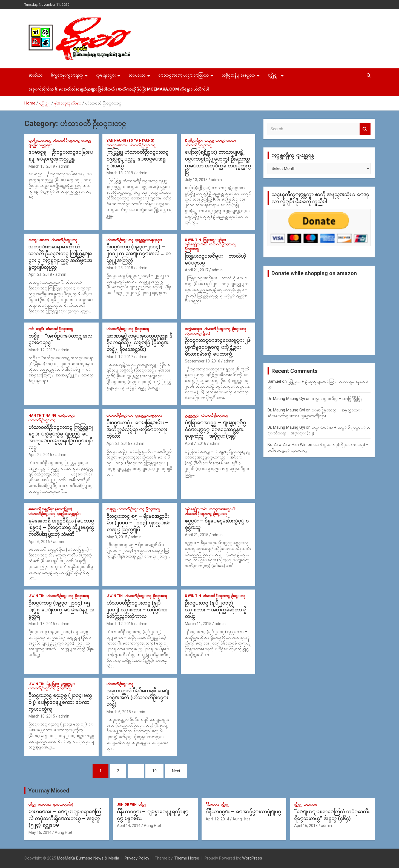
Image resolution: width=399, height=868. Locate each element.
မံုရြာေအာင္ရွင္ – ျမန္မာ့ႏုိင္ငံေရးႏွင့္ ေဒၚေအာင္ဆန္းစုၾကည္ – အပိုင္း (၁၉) (215, 429)
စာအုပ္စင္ (209, 141)
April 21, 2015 (197, 535)
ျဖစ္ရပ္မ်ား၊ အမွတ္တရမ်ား (40, 145)
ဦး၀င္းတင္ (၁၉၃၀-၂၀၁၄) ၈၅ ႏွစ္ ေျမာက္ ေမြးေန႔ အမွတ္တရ (61, 609)
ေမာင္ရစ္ (86, 141)
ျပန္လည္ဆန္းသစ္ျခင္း (149, 240)
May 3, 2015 (117, 537)
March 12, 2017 (42, 350)
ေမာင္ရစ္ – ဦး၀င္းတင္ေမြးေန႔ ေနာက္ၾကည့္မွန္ (61, 155)
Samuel (274, 381)
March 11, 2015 (198, 624)
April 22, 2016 (40, 455)
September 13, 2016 (203, 361)
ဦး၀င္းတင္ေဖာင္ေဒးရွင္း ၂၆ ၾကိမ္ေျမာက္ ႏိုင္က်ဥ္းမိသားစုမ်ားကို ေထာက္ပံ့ (218, 347)
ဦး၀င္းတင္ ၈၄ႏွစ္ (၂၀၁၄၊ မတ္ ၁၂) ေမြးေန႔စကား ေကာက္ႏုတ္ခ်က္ (60, 702)
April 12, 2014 (217, 819)
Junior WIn (127, 805)
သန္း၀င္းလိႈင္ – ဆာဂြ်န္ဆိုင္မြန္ (337, 399)
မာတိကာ (35, 75)
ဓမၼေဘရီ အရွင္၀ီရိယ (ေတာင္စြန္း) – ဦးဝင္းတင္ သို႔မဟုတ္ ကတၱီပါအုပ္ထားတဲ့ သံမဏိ (61, 527)
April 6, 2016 (39, 542)
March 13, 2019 (42, 166)
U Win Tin (193, 240)
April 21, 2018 (40, 274)
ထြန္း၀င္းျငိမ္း (214, 240)
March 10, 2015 (42, 716)
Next (176, 771)
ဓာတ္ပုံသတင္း (193, 329)
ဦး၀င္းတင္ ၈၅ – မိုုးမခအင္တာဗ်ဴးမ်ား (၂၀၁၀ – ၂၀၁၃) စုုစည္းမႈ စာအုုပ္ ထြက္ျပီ (138, 523)
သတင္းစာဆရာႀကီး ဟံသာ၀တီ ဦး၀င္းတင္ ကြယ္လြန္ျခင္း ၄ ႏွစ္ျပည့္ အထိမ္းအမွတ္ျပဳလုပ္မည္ (60, 257)
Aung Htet (64, 832)
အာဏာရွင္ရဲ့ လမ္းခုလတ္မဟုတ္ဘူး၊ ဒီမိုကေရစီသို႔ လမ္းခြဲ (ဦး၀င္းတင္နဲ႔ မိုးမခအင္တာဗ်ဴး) (139, 342)
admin (64, 166)
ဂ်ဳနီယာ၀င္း (212, 805)
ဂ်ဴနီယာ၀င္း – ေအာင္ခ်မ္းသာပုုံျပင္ (243, 812)
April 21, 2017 (197, 270)
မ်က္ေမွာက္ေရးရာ (67, 75)
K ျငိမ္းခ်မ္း (194, 141)
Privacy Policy (137, 858)
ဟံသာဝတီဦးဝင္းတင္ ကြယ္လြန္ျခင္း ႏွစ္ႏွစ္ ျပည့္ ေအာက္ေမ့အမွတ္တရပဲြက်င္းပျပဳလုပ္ (61, 437)
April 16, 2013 (306, 826)
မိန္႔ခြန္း (53, 684)
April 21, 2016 (118, 443)
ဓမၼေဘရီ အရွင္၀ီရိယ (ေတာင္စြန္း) (50, 509)
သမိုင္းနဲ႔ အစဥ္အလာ (238, 75)
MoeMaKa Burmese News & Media (88, 858)
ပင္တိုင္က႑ (273, 75)
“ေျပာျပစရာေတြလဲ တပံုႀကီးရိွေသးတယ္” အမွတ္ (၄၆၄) (332, 815)
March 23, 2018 (120, 268)
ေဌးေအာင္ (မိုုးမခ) (197, 333)
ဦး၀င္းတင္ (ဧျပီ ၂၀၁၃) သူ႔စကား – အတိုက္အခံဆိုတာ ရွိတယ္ (216, 609)
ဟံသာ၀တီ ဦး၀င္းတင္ (66, 141)
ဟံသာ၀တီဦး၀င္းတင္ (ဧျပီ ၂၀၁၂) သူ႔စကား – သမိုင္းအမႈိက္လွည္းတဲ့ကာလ (137, 609)
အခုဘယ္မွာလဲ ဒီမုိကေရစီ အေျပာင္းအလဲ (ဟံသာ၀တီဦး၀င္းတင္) (138, 697)
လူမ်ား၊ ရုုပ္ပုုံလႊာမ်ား (196, 244)
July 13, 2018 (196, 180)
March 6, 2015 (119, 712)
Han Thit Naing (42, 416)
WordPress (252, 858)
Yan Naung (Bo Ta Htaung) (130, 141)
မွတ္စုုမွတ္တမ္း (192, 416)
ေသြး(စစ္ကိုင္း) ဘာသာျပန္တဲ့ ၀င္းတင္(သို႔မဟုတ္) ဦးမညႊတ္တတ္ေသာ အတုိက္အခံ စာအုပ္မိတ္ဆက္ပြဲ (218, 162)
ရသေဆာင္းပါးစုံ (63, 805)
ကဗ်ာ (31, 329)
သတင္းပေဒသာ (117, 145)
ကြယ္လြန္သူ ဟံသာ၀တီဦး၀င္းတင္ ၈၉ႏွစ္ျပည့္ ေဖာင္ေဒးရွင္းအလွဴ (137, 159)
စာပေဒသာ (137, 75)
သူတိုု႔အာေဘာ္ (40, 141)
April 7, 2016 (196, 443)
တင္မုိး (40, 329)
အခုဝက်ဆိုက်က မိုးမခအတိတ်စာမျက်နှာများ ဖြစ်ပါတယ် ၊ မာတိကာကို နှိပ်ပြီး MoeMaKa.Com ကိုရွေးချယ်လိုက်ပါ (119, 89)
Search (365, 129)
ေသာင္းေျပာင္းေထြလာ (183, 75)
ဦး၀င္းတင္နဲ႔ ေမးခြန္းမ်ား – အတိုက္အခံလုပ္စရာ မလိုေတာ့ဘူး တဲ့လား (137, 429)
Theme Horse (187, 858)
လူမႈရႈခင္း (106, 75)
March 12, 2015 (120, 624)
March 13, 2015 (42, 624)
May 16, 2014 (40, 832)
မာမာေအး (45, 805)
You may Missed (49, 791)
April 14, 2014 (129, 826)
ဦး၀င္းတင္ (192, 249)
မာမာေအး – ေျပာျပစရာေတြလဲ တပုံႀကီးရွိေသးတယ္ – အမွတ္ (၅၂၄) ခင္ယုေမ (65, 818)
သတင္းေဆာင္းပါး (222, 509)
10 (154, 771)
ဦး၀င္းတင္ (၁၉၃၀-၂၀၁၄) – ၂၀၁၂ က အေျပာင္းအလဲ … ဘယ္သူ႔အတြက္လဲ (139, 253)
